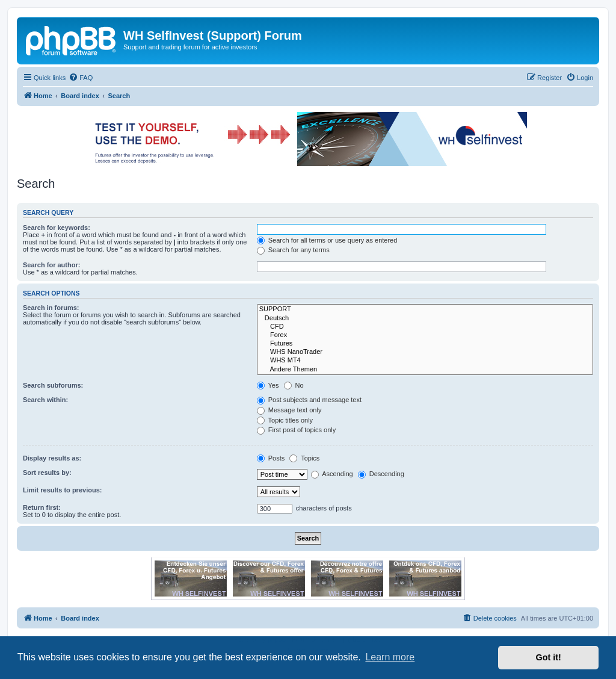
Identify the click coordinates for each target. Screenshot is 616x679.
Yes (268, 385)
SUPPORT (425, 309)
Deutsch (425, 318)
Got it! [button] (549, 657)
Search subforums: (53, 385)
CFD (425, 327)
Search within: (45, 400)
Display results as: (52, 458)
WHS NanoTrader (425, 352)
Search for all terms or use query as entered (327, 240)
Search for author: (51, 265)
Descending (381, 474)
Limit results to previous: (62, 490)
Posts (271, 458)
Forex (425, 335)
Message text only (289, 410)
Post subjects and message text (309, 400)
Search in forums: (51, 308)
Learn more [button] (390, 657)
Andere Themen (425, 370)
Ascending (332, 474)
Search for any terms (293, 250)
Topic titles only (285, 420)
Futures (425, 344)
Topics (304, 458)
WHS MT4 (425, 361)
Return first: (42, 507)
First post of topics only (297, 430)
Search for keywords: (57, 228)
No (294, 385)
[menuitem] (81, 78)
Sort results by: (47, 473)
